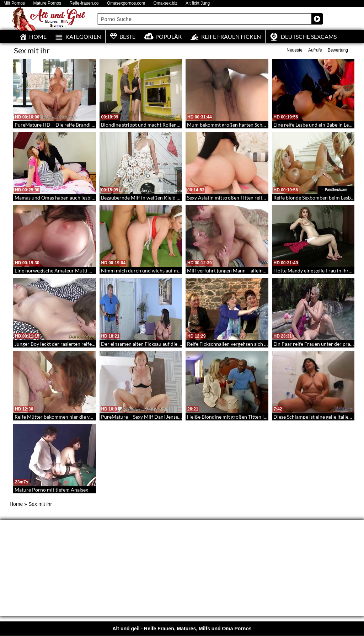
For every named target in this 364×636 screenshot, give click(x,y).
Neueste (295, 50)
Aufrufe (315, 50)
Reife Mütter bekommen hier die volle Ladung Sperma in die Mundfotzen (94, 417)
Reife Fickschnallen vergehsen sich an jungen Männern (247, 344)
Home (16, 504)
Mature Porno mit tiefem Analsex (51, 490)
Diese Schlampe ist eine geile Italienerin (317, 417)
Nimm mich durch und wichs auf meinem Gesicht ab (158, 271)
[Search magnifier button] (317, 19)
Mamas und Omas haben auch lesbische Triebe (66, 198)
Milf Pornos (14, 3)
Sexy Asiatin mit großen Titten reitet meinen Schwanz (246, 198)
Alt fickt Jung (198, 3)
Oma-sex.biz (165, 3)
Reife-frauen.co (84, 3)
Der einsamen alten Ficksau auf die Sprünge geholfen (159, 344)
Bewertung (338, 50)
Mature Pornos (47, 3)
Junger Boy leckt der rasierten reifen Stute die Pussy (72, 344)
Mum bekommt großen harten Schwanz (230, 125)
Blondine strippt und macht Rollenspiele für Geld (155, 125)
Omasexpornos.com (126, 3)
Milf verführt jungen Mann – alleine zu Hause (237, 271)
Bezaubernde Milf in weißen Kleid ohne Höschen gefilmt (163, 198)
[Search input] (205, 19)
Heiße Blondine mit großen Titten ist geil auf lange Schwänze (254, 417)
